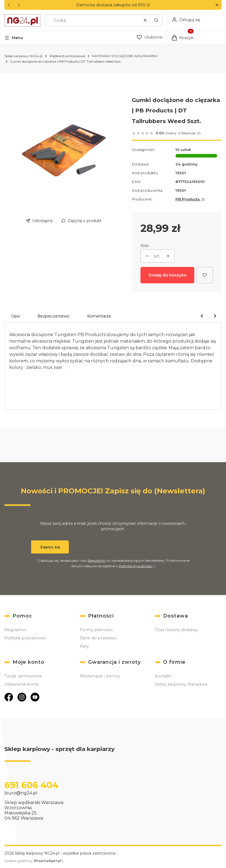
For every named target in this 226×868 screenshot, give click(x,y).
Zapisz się (50, 547)
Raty (84, 646)
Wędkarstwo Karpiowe (67, 56)
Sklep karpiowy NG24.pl (24, 56)
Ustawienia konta (21, 684)
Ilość (145, 246)
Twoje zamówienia (23, 676)
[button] (217, 5)
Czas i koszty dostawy (176, 630)
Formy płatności (96, 630)
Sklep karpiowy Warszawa (181, 684)
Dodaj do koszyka (168, 275)
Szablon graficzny (33, 861)
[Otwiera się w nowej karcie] (9, 697)
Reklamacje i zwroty (100, 676)
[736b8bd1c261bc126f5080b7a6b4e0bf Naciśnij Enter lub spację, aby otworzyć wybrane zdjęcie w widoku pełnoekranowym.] (64, 150)
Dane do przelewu (98, 638)
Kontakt (163, 676)
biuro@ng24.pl (21, 793)
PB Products (188, 199)
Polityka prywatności (25, 638)
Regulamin (97, 560)
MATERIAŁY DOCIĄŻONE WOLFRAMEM (125, 56)
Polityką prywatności (135, 566)
